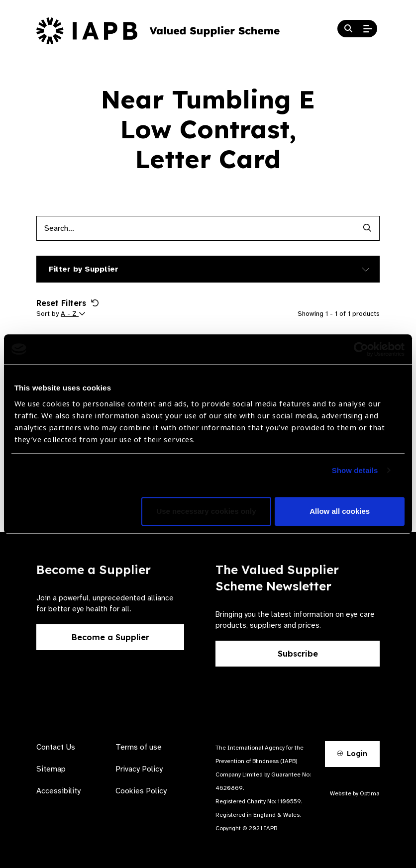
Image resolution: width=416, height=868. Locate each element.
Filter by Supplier (84, 269)
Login (352, 754)
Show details (355, 470)
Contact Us (56, 747)
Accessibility (58, 791)
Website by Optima (355, 793)
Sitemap (51, 769)
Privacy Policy (139, 769)
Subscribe (298, 654)
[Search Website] (348, 29)
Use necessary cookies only (206, 511)
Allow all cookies (340, 511)
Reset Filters (68, 303)
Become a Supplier (110, 637)
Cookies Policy (141, 791)
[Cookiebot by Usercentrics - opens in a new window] (361, 349)
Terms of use (139, 747)
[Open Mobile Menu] (368, 29)
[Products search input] (196, 228)
